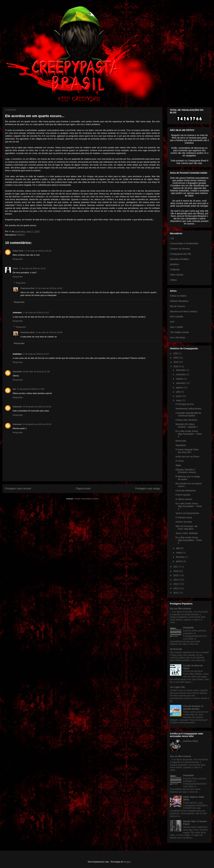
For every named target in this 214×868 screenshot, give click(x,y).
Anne (15, 268)
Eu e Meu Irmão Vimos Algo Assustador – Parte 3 (189, 540)
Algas (178, 465)
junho (179, 396)
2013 (176, 584)
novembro (181, 374)
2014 (176, 580)
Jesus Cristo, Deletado (187, 533)
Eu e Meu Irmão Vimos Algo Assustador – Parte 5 (189, 434)
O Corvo (180, 461)
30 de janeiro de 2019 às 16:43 (37, 424)
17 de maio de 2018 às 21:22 (32, 268)
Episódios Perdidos (179, 259)
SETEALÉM (176, 649)
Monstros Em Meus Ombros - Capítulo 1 (187, 426)
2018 (176, 366)
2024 (176, 353)
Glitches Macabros (179, 301)
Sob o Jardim (176, 327)
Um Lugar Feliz (177, 687)
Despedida (188, 628)
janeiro (180, 561)
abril (178, 548)
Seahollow (181, 445)
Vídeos (173, 280)
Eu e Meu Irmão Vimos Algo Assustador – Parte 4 (189, 506)
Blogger (127, 862)
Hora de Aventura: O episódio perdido (193, 707)
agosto (180, 388)
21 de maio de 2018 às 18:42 (49, 288)
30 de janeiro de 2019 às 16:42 (37, 407)
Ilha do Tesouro (177, 306)
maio (179, 400)
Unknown (17, 372)
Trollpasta (175, 269)
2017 (176, 567)
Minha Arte (181, 441)
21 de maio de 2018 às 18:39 (49, 332)
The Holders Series (179, 332)
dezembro (181, 370)
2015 (176, 575)
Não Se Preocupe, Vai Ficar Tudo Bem (186, 528)
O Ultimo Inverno (184, 499)
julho (179, 392)
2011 (176, 593)
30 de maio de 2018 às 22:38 (36, 372)
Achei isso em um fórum (187, 457)
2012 (176, 588)
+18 (172, 238)
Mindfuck (21, 235)
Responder (18, 259)
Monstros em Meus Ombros (184, 311)
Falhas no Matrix (178, 296)
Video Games (177, 275)
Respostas (21, 283)
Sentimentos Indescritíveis (188, 409)
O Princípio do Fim (185, 404)
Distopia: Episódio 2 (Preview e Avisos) (186, 471)
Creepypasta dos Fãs (180, 254)
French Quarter (183, 495)
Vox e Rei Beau (178, 338)
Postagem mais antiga (148, 489)
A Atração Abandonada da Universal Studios (188, 414)
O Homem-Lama (184, 517)
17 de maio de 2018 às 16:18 (38, 251)
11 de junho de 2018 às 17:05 (31, 389)
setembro (181, 383)
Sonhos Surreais (184, 522)
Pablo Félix (18, 251)
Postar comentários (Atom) (86, 499)
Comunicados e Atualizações (184, 243)
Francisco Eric (28, 288)
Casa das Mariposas (186, 490)
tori (14, 389)
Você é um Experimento (187, 513)
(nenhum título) (191, 741)
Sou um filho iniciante (180, 609)
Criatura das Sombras (186, 420)
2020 (176, 358)
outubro (180, 379)
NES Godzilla (177, 317)
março (179, 553)
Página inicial (83, 489)
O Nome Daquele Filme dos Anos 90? (187, 451)
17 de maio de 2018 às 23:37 (36, 313)
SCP (172, 322)
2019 (176, 362)
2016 (176, 571)
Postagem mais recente (18, 489)
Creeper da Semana (180, 249)
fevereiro (181, 557)
